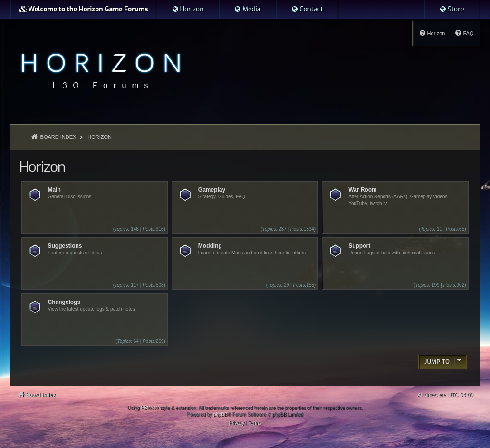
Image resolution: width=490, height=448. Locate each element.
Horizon (42, 167)
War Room (363, 190)
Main (54, 190)
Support (359, 246)
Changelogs (64, 302)
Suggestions (65, 246)
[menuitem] (188, 10)
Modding (210, 246)
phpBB (221, 414)
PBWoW (150, 408)
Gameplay (212, 190)
